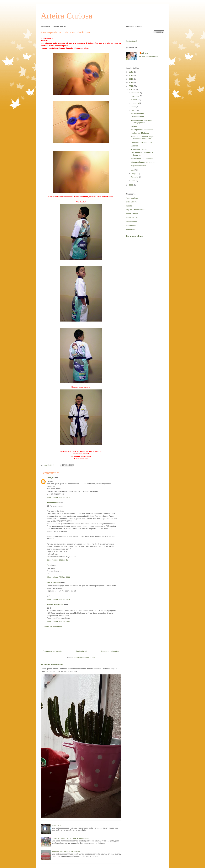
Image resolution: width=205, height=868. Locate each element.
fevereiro (135, 177)
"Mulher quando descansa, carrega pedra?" (141, 121)
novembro (135, 96)
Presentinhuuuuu (137, 113)
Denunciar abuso (135, 236)
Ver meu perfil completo (148, 57)
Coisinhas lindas (137, 117)
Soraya (50, 478)
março (134, 173)
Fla (48, 565)
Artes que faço (132, 198)
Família (129, 206)
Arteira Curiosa (66, 16)
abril (133, 170)
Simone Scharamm (55, 604)
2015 (131, 76)
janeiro (134, 181)
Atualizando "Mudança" (140, 133)
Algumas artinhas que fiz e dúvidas (66, 851)
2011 (131, 86)
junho (134, 107)
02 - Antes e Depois (138, 149)
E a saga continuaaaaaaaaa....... (144, 130)
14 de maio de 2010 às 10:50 (59, 599)
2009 (131, 185)
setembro (135, 103)
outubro (134, 100)
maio (133, 110)
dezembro (135, 93)
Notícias (134, 126)
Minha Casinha (132, 214)
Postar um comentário (53, 627)
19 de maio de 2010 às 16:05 (59, 621)
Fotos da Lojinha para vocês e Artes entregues (71, 838)
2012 (131, 82)
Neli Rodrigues (53, 582)
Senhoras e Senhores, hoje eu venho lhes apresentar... (143, 138)
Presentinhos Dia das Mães (142, 158)
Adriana (145, 53)
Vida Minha (131, 230)
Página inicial (82, 651)
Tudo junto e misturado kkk (141, 142)
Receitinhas (131, 226)
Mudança (134, 146)
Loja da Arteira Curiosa (135, 210)
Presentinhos (131, 222)
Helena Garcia (53, 503)
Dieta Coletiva (132, 202)
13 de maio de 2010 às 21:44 (59, 560)
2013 (131, 79)
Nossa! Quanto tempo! (52, 664)
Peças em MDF (132, 218)
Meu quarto (57, 825)
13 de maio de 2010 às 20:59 (59, 497)
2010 (131, 90)
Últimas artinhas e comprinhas (143, 162)
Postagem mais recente (52, 651)
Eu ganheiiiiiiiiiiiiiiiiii (138, 166)
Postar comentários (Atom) (84, 658)
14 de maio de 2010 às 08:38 (59, 577)
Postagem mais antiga (110, 651)
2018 (131, 72)
